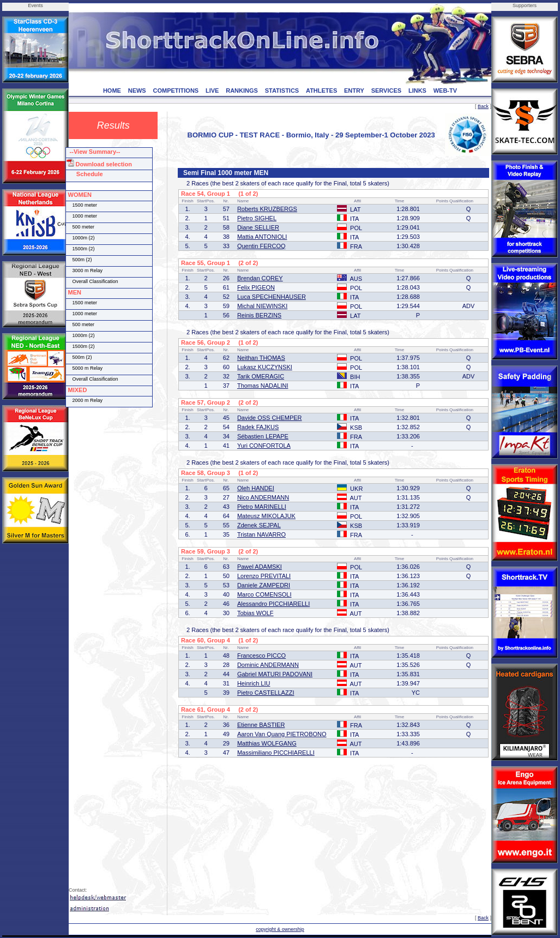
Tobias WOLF (255, 613)
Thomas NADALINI (263, 386)
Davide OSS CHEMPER (270, 418)
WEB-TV (445, 91)
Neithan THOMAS (261, 358)
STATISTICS (282, 91)
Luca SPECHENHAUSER (272, 297)
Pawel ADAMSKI (260, 567)
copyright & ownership (280, 929)
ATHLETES (321, 91)
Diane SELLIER (258, 227)
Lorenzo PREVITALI (264, 576)
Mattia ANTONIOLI (262, 237)
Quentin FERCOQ (261, 246)
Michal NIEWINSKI (262, 306)
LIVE (212, 91)
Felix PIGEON (256, 287)
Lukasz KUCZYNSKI (265, 367)
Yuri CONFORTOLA (264, 446)
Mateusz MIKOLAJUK (266, 516)
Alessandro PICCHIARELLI (273, 604)
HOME (112, 91)
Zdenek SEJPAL (259, 525)
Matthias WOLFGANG (267, 743)
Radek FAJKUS (258, 427)
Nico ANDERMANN (263, 497)
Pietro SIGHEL (257, 218)
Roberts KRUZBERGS (267, 209)
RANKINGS (242, 91)
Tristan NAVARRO (261, 534)
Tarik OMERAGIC (261, 376)
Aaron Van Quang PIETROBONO (282, 734)
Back (483, 106)
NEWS (137, 91)
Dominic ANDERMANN (268, 665)
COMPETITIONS (176, 91)
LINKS (417, 91)
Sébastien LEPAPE (263, 436)
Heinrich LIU (254, 683)
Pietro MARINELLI (262, 507)
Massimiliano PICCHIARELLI (276, 753)
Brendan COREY (260, 278)
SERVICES (386, 91)
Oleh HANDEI (256, 488)
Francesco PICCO (261, 656)
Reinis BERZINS (259, 315)
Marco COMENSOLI (264, 594)
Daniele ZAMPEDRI (264, 585)
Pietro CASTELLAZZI (266, 693)
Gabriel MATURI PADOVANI (275, 674)
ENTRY (354, 91)
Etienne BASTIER (261, 725)
